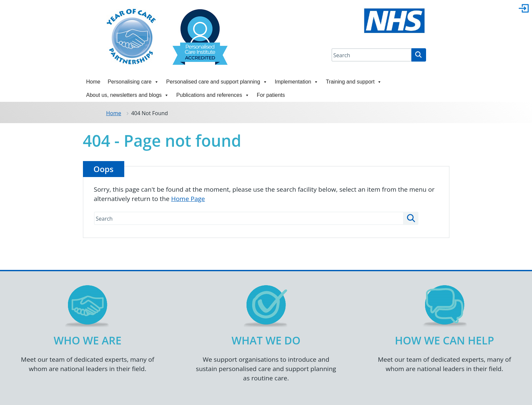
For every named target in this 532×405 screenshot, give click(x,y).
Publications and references (213, 95)
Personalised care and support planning (217, 82)
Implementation (297, 82)
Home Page (188, 199)
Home (93, 82)
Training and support (354, 82)
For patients (271, 95)
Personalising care (133, 82)
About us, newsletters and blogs (128, 95)
